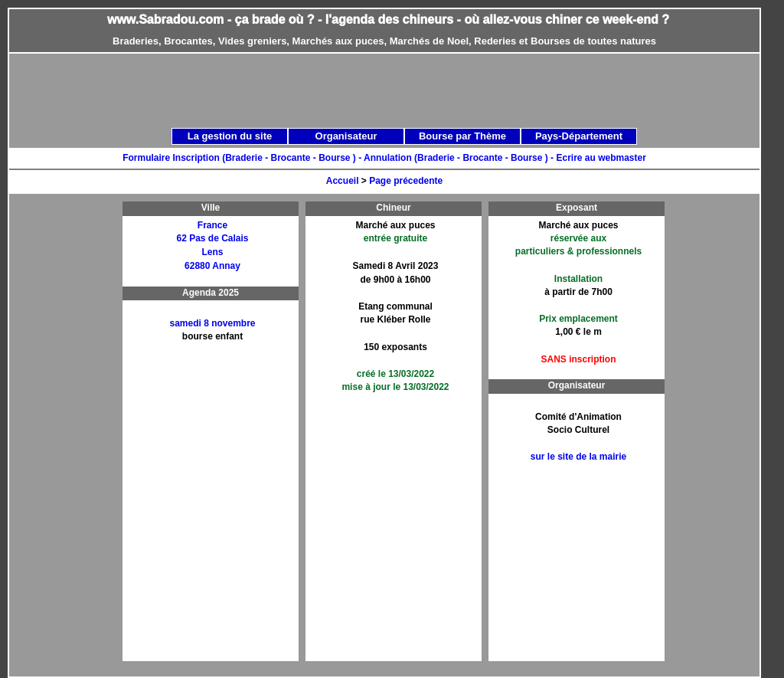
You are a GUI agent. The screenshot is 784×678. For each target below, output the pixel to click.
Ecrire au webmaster (601, 158)
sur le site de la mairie (578, 457)
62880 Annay (212, 266)
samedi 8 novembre (212, 323)
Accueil (343, 181)
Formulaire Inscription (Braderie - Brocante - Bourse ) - (243, 158)
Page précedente (406, 181)
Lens (212, 252)
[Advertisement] (70, 431)
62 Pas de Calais (212, 238)
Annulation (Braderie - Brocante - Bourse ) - (460, 158)
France (212, 225)
